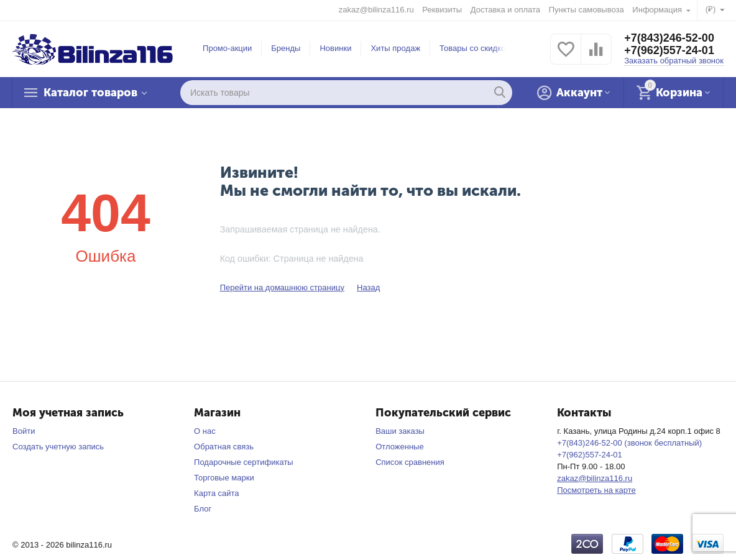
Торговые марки (224, 478)
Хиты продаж (395, 48)
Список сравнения (410, 462)
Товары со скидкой (475, 48)
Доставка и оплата (505, 10)
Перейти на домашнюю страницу (282, 287)
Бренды (286, 48)
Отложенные (400, 447)
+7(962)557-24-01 (669, 50)
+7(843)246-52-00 (669, 38)
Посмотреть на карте (596, 490)
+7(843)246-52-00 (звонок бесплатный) (629, 443)
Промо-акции (227, 48)
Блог (203, 509)
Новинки (335, 48)
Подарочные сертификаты (244, 462)
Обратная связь (224, 447)
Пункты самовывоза (586, 10)
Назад (368, 287)
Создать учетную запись (58, 447)
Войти (24, 431)
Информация (658, 10)
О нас (205, 431)
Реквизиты (442, 10)
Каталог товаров (90, 93)
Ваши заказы (400, 431)
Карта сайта (217, 493)
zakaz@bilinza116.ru (376, 10)
